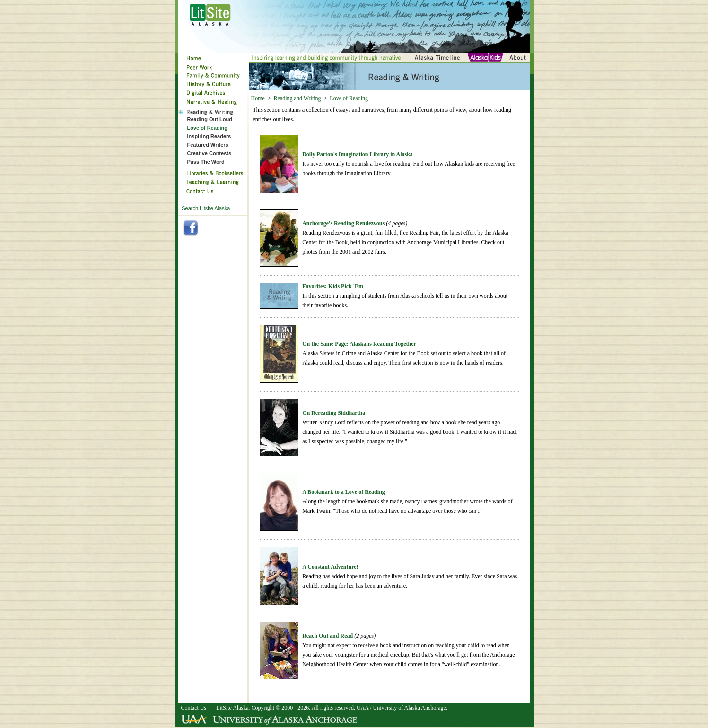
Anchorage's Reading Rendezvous (343, 223)
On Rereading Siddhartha (334, 413)
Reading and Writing (297, 98)
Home (258, 98)
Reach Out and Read (328, 636)
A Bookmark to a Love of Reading (344, 492)
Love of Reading (349, 98)
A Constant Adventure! (330, 567)
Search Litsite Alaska (206, 208)
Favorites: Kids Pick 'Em (333, 286)
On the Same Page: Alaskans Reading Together (359, 344)
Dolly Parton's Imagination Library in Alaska (358, 154)
